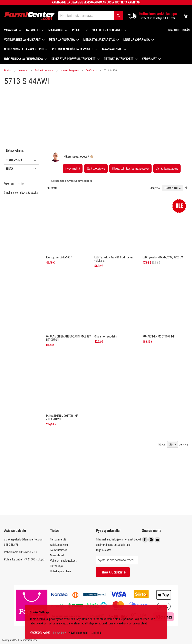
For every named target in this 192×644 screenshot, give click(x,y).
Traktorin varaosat (44, 71)
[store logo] (30, 16)
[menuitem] (11, 30)
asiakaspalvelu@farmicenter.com (24, 539)
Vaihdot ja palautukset (63, 561)
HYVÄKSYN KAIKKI (40, 633)
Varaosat (23, 71)
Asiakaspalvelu (59, 545)
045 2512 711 (12, 545)
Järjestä (155, 188)
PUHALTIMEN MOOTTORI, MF (159, 336)
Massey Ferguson (70, 71)
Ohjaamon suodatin (106, 336)
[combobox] (90, 16)
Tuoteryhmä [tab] (14, 160)
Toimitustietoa (59, 550)
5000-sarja (91, 71)
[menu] (83, 45)
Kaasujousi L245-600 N (59, 257)
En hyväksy (59, 633)
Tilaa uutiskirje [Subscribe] (113, 572)
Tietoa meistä (58, 539)
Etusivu (8, 71)
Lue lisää (96, 633)
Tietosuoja (56, 566)
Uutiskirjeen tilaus (61, 571)
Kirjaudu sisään (179, 30)
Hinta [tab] (10, 169)
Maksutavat (57, 555)
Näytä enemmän (78, 633)
